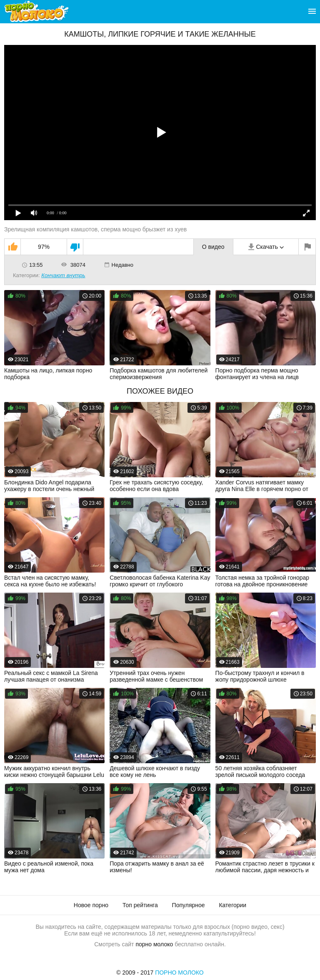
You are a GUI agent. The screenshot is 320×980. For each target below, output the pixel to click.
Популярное (189, 905)
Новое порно (91, 905)
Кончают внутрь (63, 275)
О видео (213, 247)
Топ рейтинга (140, 905)
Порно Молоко (179, 973)
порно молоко (154, 944)
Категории (232, 905)
